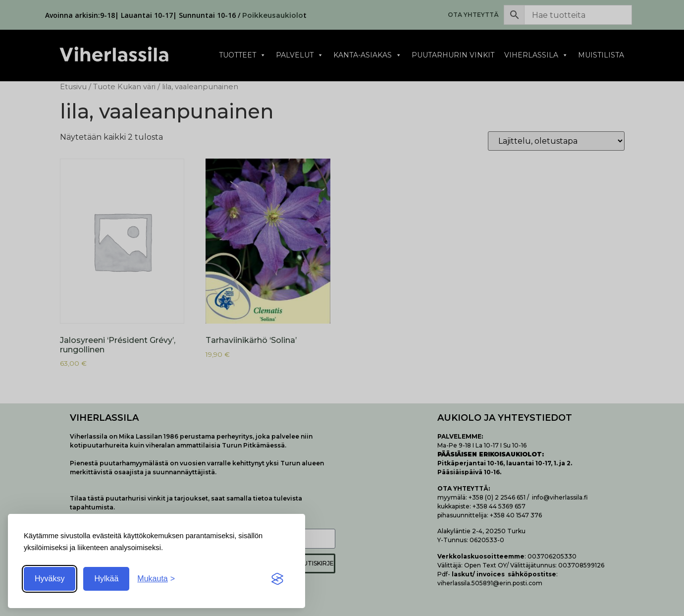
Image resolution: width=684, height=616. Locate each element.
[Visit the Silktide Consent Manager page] (277, 579)
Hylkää (106, 579)
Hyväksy (50, 579)
